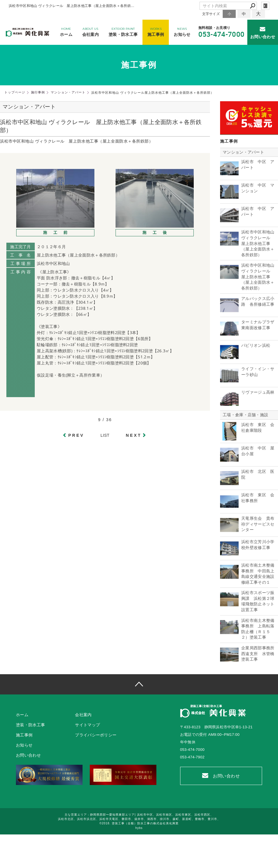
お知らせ (24, 745)
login (265, 6)
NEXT (134, 435)
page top (139, 684)
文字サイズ (211, 14)
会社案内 (83, 715)
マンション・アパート (243, 152)
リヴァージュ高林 (258, 392)
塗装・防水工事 (30, 725)
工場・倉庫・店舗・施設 (245, 415)
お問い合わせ (221, 776)
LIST (105, 435)
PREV (76, 435)
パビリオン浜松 (256, 345)
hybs (139, 828)
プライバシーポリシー (96, 735)
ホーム (22, 715)
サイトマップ (87, 725)
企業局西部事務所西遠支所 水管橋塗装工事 (258, 654)
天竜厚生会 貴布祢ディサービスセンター (258, 524)
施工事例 (24, 735)
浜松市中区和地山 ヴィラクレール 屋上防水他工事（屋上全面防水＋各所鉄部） (258, 243)
